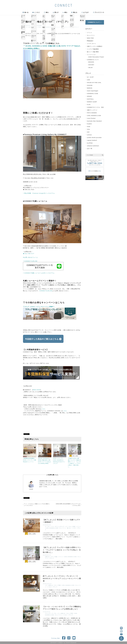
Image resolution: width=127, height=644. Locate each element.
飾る (47, 12)
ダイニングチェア (59, 527)
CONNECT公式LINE (46, 291)
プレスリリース (99, 12)
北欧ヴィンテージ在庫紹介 (95, 46)
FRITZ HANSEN (92, 113)
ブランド (77, 27)
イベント (58, 27)
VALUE (91, 67)
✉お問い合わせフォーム (30, 257)
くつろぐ (37, 12)
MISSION (91, 62)
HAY (88, 132)
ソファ (52, 527)
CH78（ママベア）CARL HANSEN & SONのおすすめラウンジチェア (59, 461)
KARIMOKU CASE (93, 94)
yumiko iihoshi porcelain (94, 138)
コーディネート (91, 44)
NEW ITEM (90, 38)
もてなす (86, 12)
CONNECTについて (93, 60)
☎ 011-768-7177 (29, 254)
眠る (66, 12)
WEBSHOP (121, 639)
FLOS (89, 105)
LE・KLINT (90, 77)
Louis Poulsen (91, 118)
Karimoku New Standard (94, 121)
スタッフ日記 (37, 27)
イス (26, 27)
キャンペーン (64, 27)
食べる (27, 12)
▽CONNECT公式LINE (30, 261)
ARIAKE (89, 96)
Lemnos (89, 135)
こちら (43, 409)
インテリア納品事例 (93, 49)
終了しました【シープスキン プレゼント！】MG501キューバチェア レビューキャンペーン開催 (62, 579)
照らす (57, 12)
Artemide (90, 85)
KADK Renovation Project (96, 57)
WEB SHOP (37, 390)
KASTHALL (90, 99)
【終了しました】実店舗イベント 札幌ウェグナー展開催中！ (62, 521)
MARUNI (90, 88)
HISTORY (91, 65)
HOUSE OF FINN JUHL (94, 83)
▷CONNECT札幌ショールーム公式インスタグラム (39, 273)
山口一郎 (90, 149)
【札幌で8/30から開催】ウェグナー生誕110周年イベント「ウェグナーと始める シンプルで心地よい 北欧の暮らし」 (75, 463)
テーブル (47, 527)
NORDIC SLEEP (92, 102)
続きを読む (59, 539)
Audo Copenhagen (93, 91)
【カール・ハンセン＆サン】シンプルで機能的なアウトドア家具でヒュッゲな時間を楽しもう (62, 608)
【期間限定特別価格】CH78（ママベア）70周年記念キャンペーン (30, 460)
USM (88, 80)
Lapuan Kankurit (92, 140)
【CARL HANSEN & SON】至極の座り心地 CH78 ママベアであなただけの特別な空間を (45, 461)
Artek (89, 127)
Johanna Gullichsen (93, 146)
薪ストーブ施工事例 (93, 52)
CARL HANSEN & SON (48, 27)
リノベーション (91, 55)
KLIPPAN (90, 143)
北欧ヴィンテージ (92, 110)
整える (75, 12)
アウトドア (48, 613)
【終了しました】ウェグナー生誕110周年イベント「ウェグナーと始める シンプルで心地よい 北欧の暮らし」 (62, 550)
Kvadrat (89, 124)
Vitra (88, 129)
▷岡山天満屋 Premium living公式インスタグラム (39, 193)
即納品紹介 (90, 41)
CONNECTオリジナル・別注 (95, 107)
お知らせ (31, 27)
